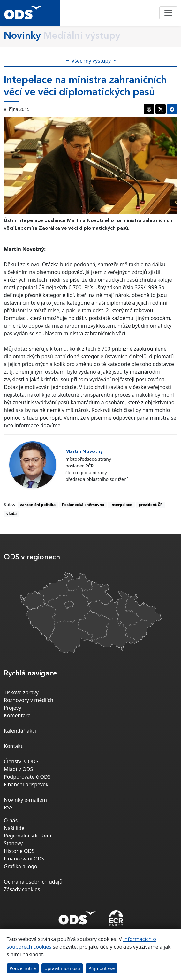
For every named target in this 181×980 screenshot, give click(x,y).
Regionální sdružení (27, 836)
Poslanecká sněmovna (83, 505)
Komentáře (17, 715)
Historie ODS (19, 851)
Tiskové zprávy (21, 692)
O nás (11, 820)
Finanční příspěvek (26, 784)
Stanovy (13, 843)
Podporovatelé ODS (27, 777)
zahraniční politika (38, 505)
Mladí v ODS (18, 769)
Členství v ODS (21, 761)
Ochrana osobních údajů (33, 882)
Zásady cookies (22, 889)
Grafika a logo (21, 866)
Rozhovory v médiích (29, 700)
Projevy (13, 708)
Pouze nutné (23, 968)
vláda (11, 514)
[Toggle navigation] (168, 13)
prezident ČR (151, 505)
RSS (8, 807)
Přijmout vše (102, 968)
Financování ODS (24, 859)
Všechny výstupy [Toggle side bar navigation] (89, 61)
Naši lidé (14, 828)
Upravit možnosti (62, 968)
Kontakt (13, 746)
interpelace (121, 505)
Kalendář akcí (20, 731)
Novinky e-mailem (25, 800)
